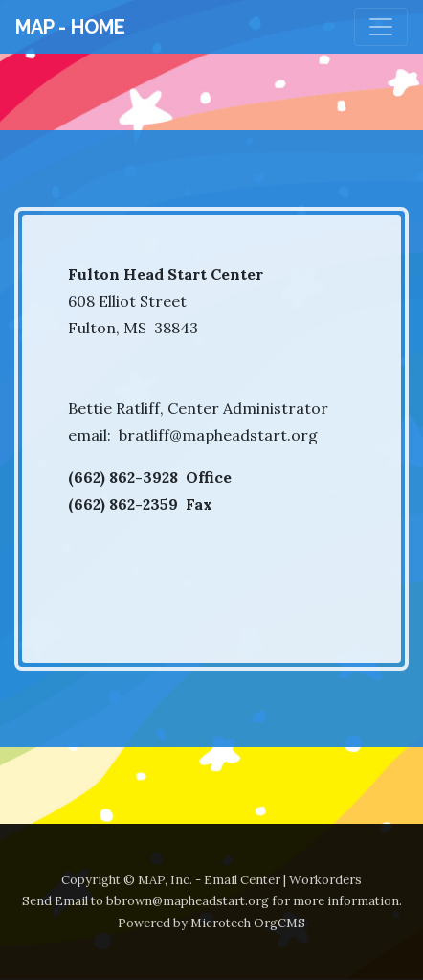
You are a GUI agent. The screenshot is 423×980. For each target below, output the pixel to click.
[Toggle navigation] (381, 27)
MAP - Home (70, 27)
